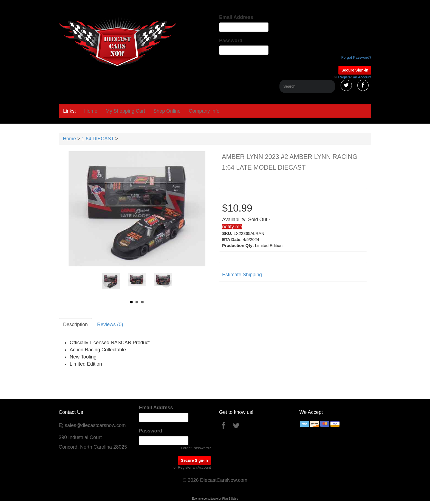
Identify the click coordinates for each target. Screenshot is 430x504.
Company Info (204, 111)
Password (231, 41)
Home (91, 111)
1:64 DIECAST (98, 139)
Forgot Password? (356, 57)
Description (75, 324)
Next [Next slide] (166, 283)
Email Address (236, 17)
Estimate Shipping (242, 275)
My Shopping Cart (125, 111)
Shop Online (167, 111)
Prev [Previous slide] (108, 283)
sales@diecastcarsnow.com (95, 425)
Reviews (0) (110, 324)
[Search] (307, 86)
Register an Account (355, 77)
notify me (232, 227)
